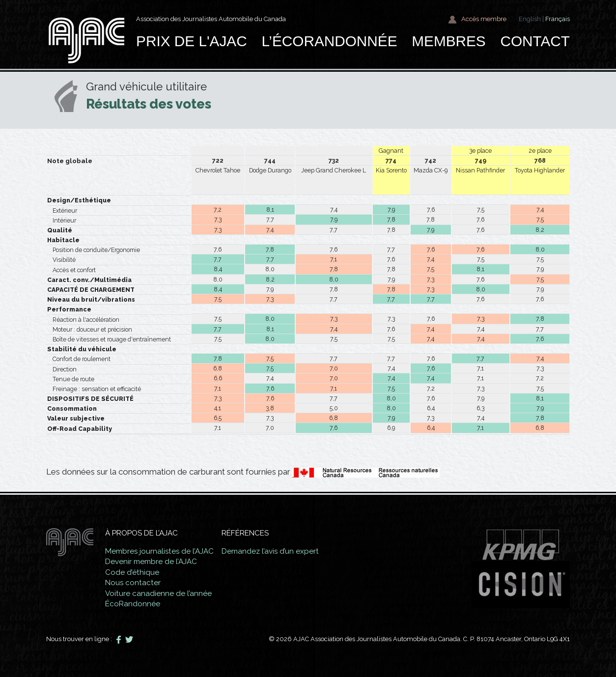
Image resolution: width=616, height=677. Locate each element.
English (530, 19)
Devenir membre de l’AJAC (151, 562)
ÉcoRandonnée (133, 604)
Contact (535, 41)
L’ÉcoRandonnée (329, 41)
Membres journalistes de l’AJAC (160, 551)
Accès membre (477, 19)
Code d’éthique (132, 572)
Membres (448, 41)
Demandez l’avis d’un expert (272, 551)
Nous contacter (133, 583)
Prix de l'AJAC (192, 41)
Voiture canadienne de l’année (158, 593)
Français (558, 19)
